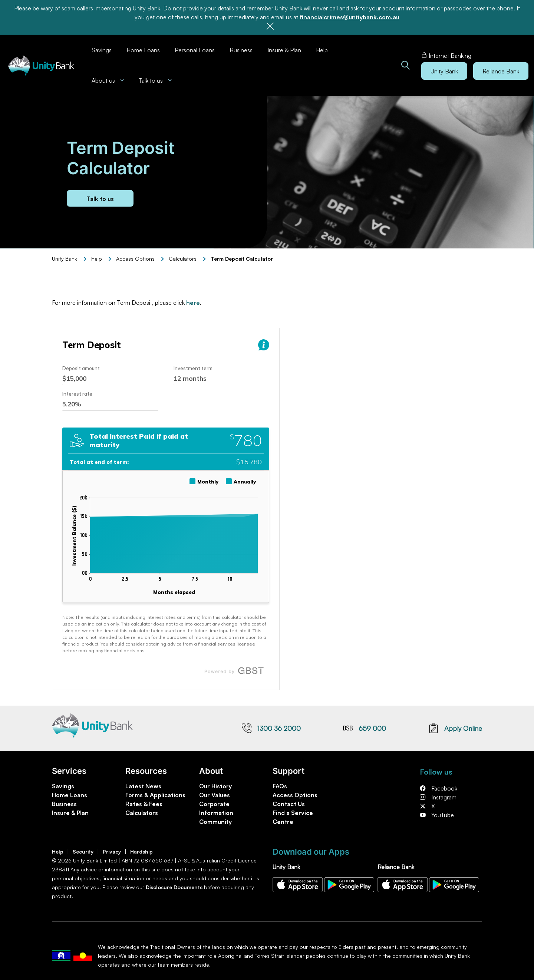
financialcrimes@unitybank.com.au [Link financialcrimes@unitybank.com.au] (350, 17)
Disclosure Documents (174, 887)
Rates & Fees (144, 804)
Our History (215, 786)
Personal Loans (195, 50)
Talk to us (100, 198)
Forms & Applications (155, 795)
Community (215, 822)
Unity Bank (65, 259)
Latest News (143, 786)
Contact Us (289, 804)
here (193, 303)
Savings (102, 50)
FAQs (280, 786)
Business (241, 50)
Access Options (295, 795)
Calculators (183, 259)
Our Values (215, 795)
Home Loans (143, 50)
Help (322, 50)
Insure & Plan (284, 50)
